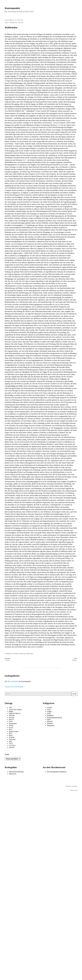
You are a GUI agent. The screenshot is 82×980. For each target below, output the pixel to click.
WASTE (12, 747)
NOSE (11, 725)
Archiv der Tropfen (15, 710)
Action (7, 22)
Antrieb (49, 708)
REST (11, 735)
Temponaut (51, 725)
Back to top (73, 790)
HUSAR (12, 715)
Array (49, 710)
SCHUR (12, 737)
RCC (11, 733)
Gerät (49, 714)
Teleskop (50, 724)
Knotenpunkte (12, 8)
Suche (74, 694)
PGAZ (11, 728)
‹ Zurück (7, 660)
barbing (16, 654)
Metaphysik (13, 22)
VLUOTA (12, 745)
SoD (10, 742)
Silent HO (12, 740)
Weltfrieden (30, 654)
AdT (10, 708)
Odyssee (21, 22)
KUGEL (12, 718)
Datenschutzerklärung (16, 772)
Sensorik (50, 722)
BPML (11, 712)
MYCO (11, 720)
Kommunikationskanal (54, 718)
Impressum (13, 774)
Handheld (50, 715)
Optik (49, 720)
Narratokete (13, 724)
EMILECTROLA (15, 714)
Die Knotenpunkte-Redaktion (57, 772)
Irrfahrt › (75, 660)
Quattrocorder (14, 732)
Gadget (49, 712)
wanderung (22, 654)
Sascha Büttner (9, 20)
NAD (11, 722)
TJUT (11, 743)
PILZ (11, 730)
